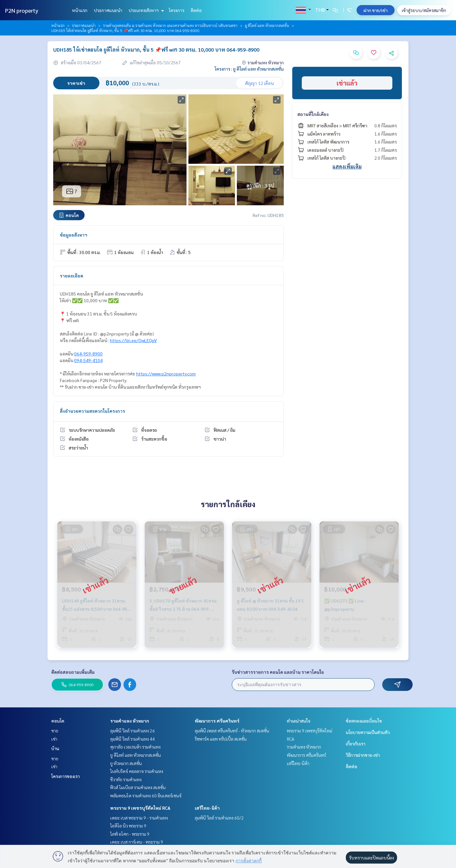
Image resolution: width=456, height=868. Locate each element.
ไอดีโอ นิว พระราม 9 (128, 826)
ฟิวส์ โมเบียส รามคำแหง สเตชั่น (138, 787)
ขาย (55, 731)
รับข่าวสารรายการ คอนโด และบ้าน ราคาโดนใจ (278, 672)
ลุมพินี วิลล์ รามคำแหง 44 (133, 739)
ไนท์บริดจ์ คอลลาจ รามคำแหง (137, 771)
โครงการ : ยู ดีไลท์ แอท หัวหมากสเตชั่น (249, 69)
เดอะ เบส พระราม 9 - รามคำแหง (139, 818)
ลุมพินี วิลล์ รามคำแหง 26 (133, 731)
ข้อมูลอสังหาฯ (74, 235)
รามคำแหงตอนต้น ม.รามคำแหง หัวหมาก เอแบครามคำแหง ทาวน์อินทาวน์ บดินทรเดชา (170, 25)
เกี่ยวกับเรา (356, 744)
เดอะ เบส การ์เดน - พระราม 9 (137, 842)
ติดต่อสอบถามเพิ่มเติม (73, 672)
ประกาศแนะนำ (108, 10)
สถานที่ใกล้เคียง (313, 114)
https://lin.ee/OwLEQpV (133, 340)
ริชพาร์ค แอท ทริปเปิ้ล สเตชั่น (221, 739)
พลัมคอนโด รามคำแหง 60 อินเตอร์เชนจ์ (146, 795)
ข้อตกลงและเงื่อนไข (364, 721)
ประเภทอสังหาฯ (146, 10)
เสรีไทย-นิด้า (207, 808)
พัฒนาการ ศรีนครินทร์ (217, 721)
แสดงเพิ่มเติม (347, 166)
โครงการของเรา (66, 776)
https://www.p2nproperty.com (166, 373)
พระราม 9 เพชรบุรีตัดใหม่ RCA (140, 808)
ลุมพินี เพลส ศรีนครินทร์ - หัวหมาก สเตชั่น (232, 731)
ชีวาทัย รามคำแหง (126, 779)
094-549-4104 (88, 360)
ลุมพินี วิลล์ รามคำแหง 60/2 (219, 818)
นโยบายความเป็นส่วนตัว (368, 732)
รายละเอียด (72, 276)
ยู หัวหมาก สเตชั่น (126, 763)
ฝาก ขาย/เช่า (376, 10)
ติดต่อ (196, 10)
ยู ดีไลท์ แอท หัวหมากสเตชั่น (267, 25)
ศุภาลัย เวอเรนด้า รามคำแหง (135, 747)
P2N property (22, 10)
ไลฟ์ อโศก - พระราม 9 (130, 834)
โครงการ (177, 10)
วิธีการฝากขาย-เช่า (363, 755)
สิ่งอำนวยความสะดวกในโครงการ (92, 411)
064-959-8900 (88, 354)
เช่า (54, 739)
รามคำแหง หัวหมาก (130, 721)
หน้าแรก (80, 10)
